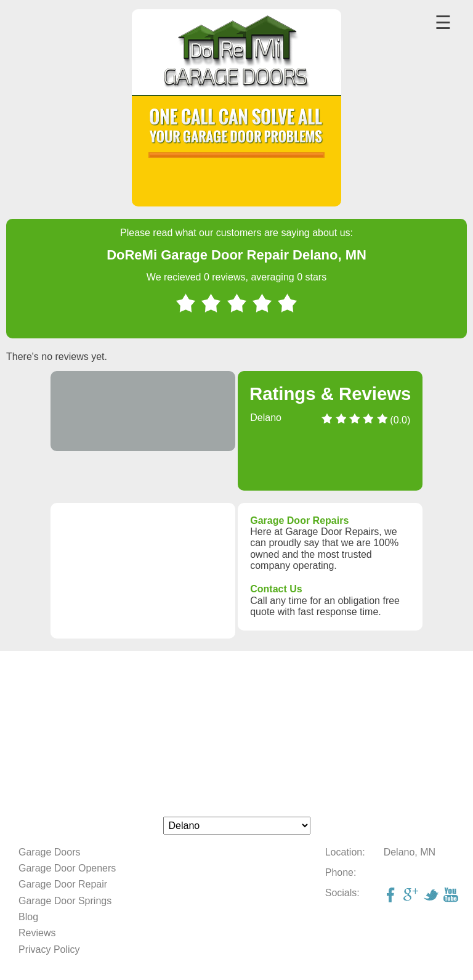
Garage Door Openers (67, 868)
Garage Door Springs (65, 901)
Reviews (37, 933)
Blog (28, 917)
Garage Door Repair (63, 884)
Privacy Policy (49, 949)
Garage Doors (50, 852)
